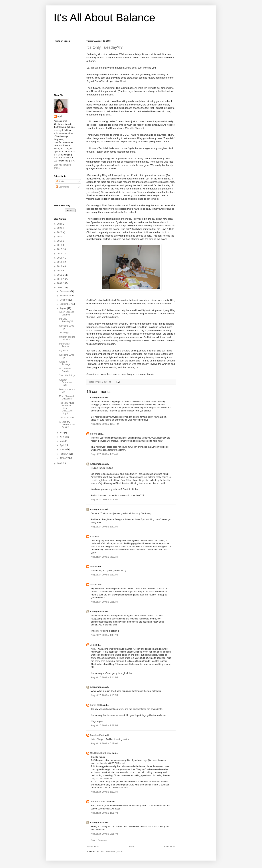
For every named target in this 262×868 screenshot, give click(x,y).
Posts (60, 181)
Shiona (94, 434)
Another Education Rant (65, 382)
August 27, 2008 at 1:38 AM (104, 454)
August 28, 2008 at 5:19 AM (104, 743)
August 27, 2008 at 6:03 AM (104, 500)
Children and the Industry (67, 338)
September (65, 304)
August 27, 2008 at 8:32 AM (104, 575)
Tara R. (94, 585)
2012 (60, 271)
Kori (92, 537)
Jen (92, 645)
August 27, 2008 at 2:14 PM (104, 677)
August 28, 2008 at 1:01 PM (104, 813)
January (64, 458)
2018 (60, 245)
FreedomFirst (97, 735)
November (65, 296)
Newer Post (93, 847)
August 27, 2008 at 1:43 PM (104, 635)
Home (132, 847)
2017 (60, 249)
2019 (60, 241)
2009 (60, 283)
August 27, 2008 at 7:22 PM (104, 725)
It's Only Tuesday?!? (105, 47)
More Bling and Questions (67, 397)
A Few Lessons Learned (67, 313)
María (93, 567)
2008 (60, 288)
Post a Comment (99, 840)
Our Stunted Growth (65, 370)
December (65, 291)
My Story (63, 351)
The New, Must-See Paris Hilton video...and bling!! (67, 408)
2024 (60, 224)
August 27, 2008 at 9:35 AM (104, 602)
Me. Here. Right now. (101, 753)
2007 (60, 463)
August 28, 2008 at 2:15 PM (104, 834)
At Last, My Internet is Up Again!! (67, 425)
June (62, 437)
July (62, 433)
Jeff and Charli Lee (100, 802)
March (63, 449)
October (64, 300)
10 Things (64, 333)
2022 (60, 232)
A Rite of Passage (65, 363)
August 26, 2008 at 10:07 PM (105, 424)
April (60, 116)
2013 (60, 266)
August (63, 308)
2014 (60, 262)
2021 (60, 237)
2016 (60, 254)
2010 (60, 279)
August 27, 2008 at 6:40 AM (104, 527)
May (62, 441)
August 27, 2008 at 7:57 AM (104, 557)
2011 (60, 275)
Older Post (169, 847)
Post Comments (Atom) (111, 852)
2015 (60, 258)
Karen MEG (96, 705)
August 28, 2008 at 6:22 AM (104, 792)
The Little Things (67, 375)
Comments (62, 187)
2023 (60, 228)
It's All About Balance (105, 18)
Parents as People (64, 345)
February (64, 454)
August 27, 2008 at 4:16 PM (104, 695)
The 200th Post (67, 418)
